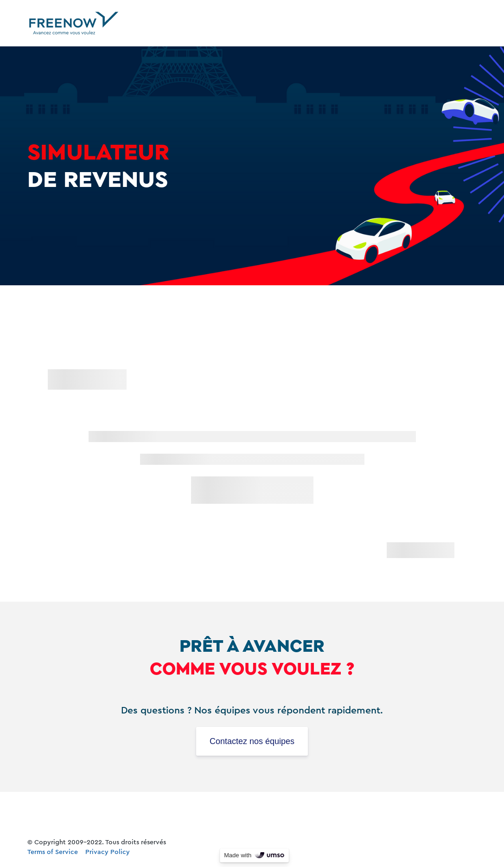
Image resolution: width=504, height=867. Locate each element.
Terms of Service (53, 852)
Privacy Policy (108, 852)
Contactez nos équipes (252, 741)
